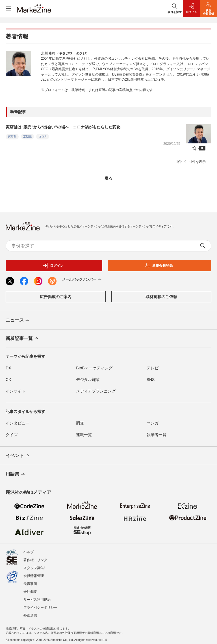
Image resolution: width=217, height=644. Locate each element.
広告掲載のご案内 (56, 297)
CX (8, 380)
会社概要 (30, 592)
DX (8, 368)
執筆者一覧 (157, 435)
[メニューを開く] (8, 8)
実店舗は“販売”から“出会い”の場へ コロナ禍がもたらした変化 (63, 127)
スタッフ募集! (34, 568)
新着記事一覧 (22, 339)
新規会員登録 (159, 266)
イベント (18, 456)
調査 (80, 423)
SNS (151, 380)
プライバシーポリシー (40, 608)
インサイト (16, 391)
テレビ (153, 368)
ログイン (53, 266)
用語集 (16, 474)
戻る (108, 178)
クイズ (12, 435)
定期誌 (27, 136)
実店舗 (12, 136)
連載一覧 (84, 435)
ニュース (18, 320)
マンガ (153, 423)
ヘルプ (29, 552)
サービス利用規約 (37, 600)
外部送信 (30, 615)
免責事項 (30, 584)
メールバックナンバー (82, 280)
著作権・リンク (35, 560)
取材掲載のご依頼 (161, 297)
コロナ (43, 136)
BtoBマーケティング (94, 368)
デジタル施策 (88, 380)
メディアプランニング (96, 391)
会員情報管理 (34, 576)
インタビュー (18, 423)
